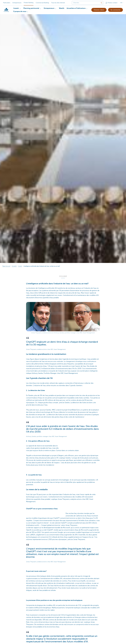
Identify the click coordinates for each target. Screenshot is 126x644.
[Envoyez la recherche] (101, 3)
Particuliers (7, 3)
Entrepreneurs (17, 3)
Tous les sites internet (58, 3)
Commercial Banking (42, 3)
